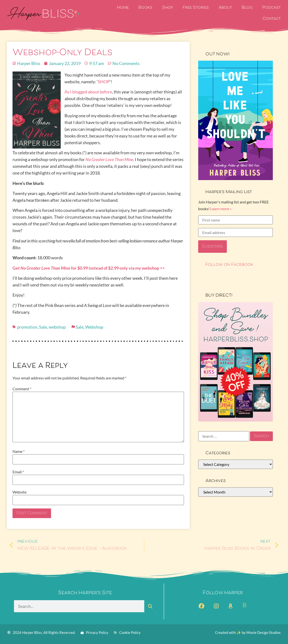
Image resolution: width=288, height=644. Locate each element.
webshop (57, 327)
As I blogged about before (88, 92)
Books (145, 8)
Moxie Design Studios (264, 632)
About (225, 8)
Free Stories (196, 8)
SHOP (104, 82)
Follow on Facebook (229, 265)
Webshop (94, 327)
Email (18, 472)
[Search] (150, 606)
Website (20, 492)
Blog (247, 8)
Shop (168, 8)
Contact (272, 19)
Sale (43, 327)
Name (19, 451)
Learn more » (221, 209)
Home (123, 8)
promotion (27, 327)
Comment (22, 389)
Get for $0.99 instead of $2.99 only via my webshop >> (89, 268)
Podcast (272, 8)
